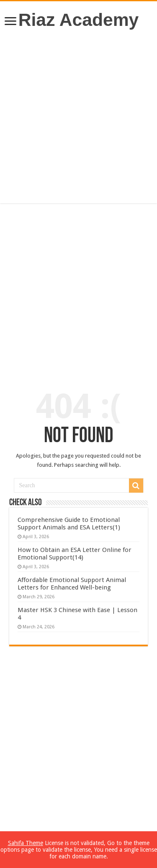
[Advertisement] (78, 117)
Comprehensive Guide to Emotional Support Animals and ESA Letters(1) (69, 524)
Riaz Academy (79, 20)
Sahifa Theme (26, 843)
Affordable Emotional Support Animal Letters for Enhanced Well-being (72, 584)
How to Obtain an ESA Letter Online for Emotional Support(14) (75, 554)
